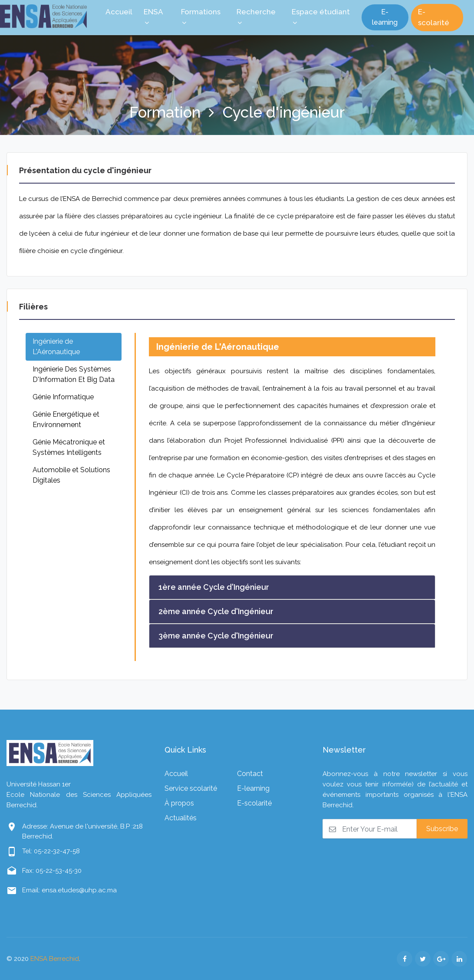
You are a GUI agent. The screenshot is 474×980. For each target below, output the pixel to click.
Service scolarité (191, 788)
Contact (250, 774)
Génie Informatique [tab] (63, 397)
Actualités (181, 818)
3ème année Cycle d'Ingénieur (216, 636)
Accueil (176, 774)
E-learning (385, 17)
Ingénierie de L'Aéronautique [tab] (56, 347)
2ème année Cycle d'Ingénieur (216, 611)
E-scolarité (434, 17)
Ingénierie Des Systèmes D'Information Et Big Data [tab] (74, 374)
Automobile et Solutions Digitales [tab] (71, 475)
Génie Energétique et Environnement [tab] (66, 419)
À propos (179, 803)
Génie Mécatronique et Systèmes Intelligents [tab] (69, 447)
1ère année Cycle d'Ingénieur (214, 587)
